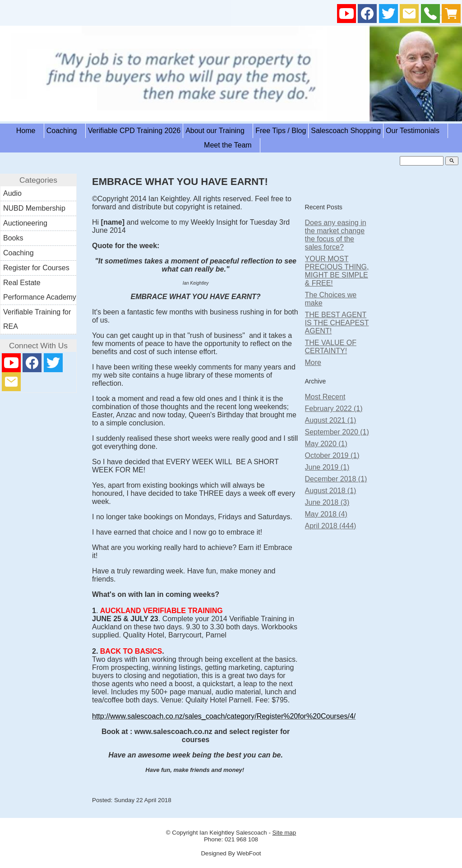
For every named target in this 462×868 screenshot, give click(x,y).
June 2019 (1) (327, 467)
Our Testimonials (416, 131)
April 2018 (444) (331, 526)
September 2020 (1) (337, 432)
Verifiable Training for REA (37, 319)
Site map (284, 833)
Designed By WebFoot (231, 853)
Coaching (65, 131)
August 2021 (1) (331, 420)
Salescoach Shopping (346, 131)
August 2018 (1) (331, 491)
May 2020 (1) (326, 444)
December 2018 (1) (336, 479)
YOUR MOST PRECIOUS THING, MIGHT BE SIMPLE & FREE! (337, 271)
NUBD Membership (34, 208)
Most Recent (325, 397)
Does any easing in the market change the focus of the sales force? (336, 235)
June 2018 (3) (327, 502)
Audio (12, 193)
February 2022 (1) (334, 409)
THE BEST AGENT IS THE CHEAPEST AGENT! (337, 323)
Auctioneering (25, 223)
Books (13, 238)
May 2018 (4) (326, 514)
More (313, 362)
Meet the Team (231, 145)
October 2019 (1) (332, 455)
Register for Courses (36, 268)
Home (29, 131)
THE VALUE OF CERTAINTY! (331, 347)
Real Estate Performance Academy (40, 290)
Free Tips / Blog (281, 131)
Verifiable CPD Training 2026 (134, 131)
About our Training (218, 131)
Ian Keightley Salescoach (233, 833)
